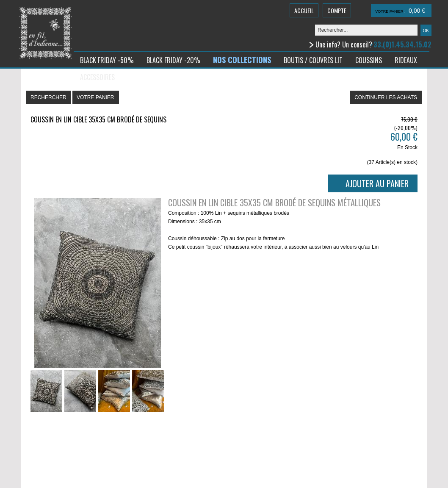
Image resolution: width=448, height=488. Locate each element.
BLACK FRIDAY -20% (173, 60)
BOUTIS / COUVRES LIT (313, 60)
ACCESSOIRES (97, 77)
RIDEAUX (406, 60)
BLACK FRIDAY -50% (107, 60)
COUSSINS (369, 60)
